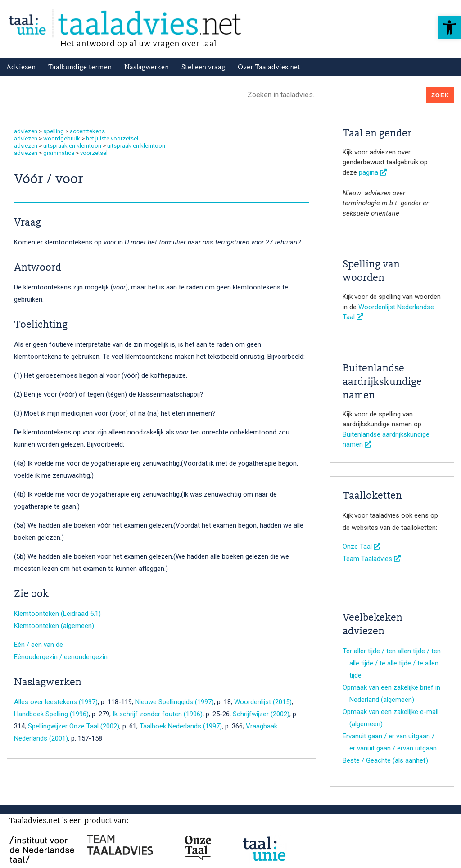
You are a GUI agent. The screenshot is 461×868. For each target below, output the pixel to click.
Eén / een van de (38, 645)
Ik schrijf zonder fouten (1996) (158, 714)
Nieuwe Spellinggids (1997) (174, 702)
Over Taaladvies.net (269, 68)
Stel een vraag (203, 68)
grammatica (59, 153)
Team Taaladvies (372, 559)
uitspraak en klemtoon (72, 146)
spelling (54, 131)
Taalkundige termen (80, 68)
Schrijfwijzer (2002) (261, 714)
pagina (373, 172)
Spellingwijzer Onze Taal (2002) (74, 726)
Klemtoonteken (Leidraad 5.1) (57, 614)
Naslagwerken (147, 68)
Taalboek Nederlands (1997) (181, 726)
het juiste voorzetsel (112, 138)
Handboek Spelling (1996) (51, 714)
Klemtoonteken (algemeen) (54, 626)
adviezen (26, 131)
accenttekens (87, 131)
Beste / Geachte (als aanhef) (385, 760)
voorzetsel (94, 153)
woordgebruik (62, 138)
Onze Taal (362, 547)
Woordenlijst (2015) (263, 702)
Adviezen (21, 68)
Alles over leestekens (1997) (56, 702)
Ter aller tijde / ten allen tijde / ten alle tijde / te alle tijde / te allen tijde (392, 663)
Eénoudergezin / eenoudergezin (61, 657)
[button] (449, 27)
